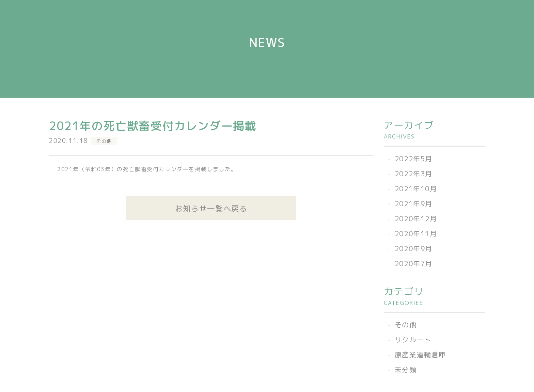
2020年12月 (416, 218)
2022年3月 (414, 174)
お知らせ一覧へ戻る (211, 208)
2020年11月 (416, 233)
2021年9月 (414, 203)
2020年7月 (414, 263)
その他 (104, 141)
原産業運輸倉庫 (420, 355)
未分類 (406, 370)
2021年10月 (416, 189)
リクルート (413, 340)
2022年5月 (414, 159)
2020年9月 (414, 248)
